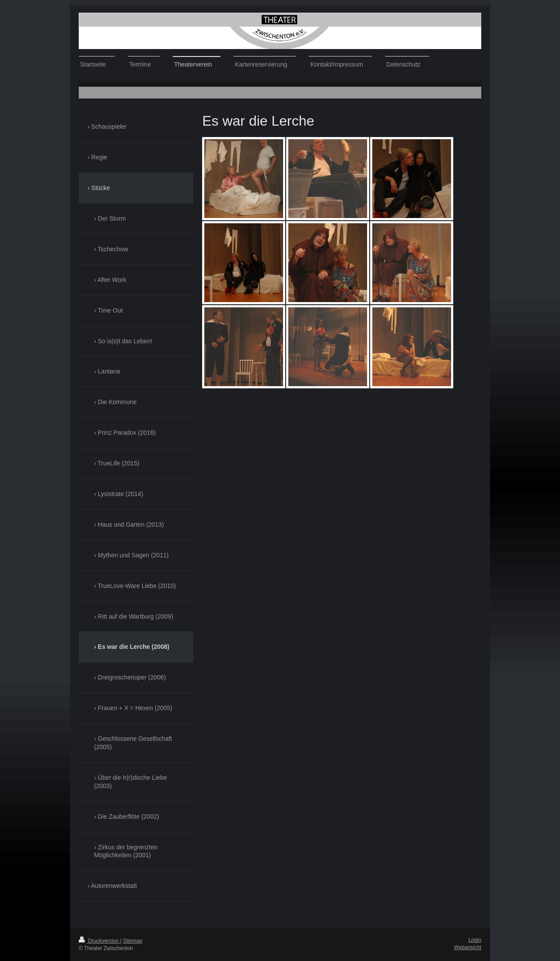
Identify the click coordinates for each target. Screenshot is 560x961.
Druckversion (100, 941)
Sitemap (133, 941)
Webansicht (468, 947)
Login (475, 940)
